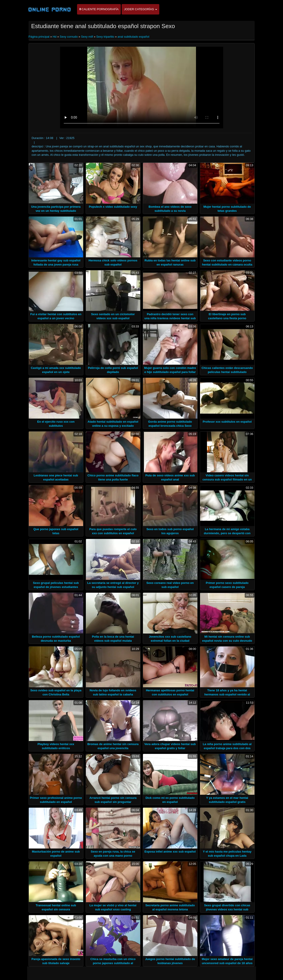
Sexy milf (87, 37)
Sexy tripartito (105, 37)
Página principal (39, 37)
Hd (54, 37)
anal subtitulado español (133, 37)
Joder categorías (140, 9)
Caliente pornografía (99, 9)
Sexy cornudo (69, 37)
